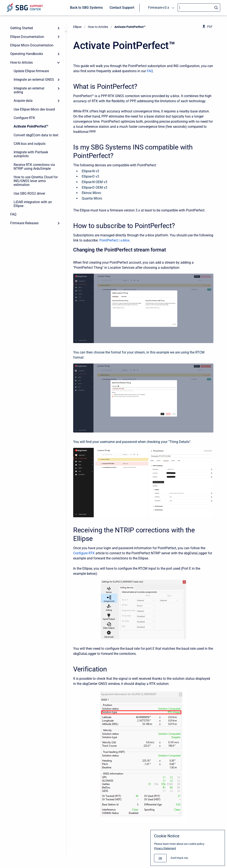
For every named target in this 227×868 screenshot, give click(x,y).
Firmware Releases (24, 223)
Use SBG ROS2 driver (29, 193)
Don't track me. (180, 858)
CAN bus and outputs (30, 144)
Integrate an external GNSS (34, 80)
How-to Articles (21, 63)
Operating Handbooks (27, 54)
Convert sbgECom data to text (36, 135)
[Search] (199, 8)
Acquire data (23, 101)
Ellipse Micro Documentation (32, 45)
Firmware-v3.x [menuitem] (159, 8)
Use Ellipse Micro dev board (34, 109)
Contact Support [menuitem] (122, 8)
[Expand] (59, 28)
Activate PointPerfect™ (31, 126)
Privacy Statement (165, 848)
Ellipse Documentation (27, 37)
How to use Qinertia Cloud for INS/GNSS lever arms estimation (36, 181)
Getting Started (21, 28)
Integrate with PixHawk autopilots (31, 154)
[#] (160, 858)
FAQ (13, 214)
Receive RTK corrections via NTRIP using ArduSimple (34, 167)
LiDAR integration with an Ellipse (33, 204)
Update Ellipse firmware (31, 71)
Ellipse (77, 27)
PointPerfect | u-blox (114, 240)
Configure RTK (24, 118)
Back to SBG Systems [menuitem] (86, 8)
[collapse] (59, 63)
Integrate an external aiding (29, 90)
